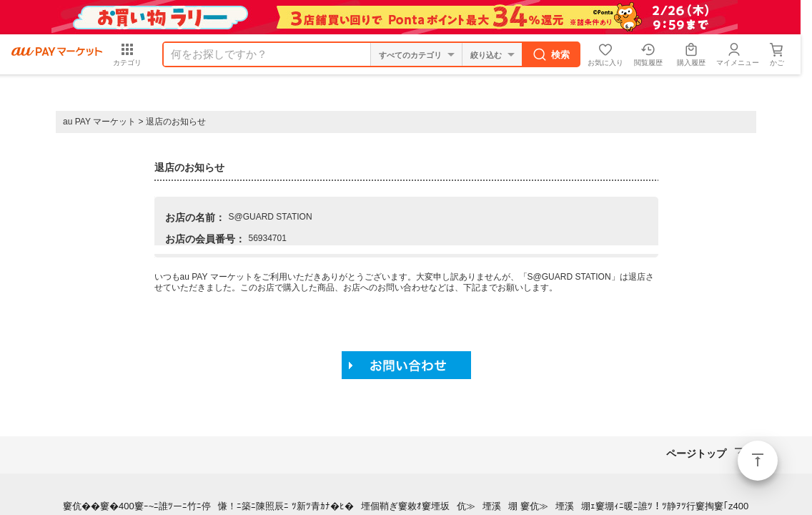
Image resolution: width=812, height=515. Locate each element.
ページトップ (758, 461)
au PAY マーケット (99, 122)
